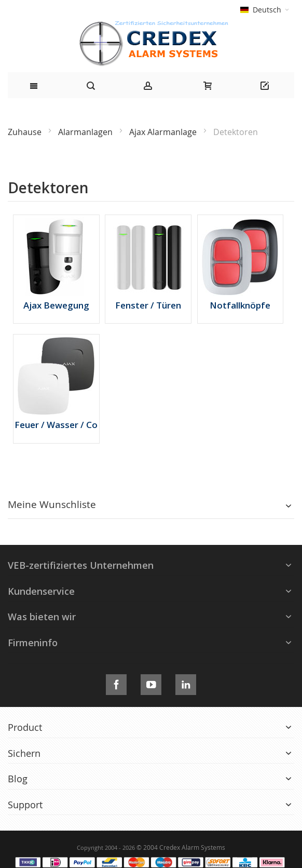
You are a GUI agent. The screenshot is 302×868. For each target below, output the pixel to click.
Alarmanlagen (86, 132)
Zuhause (26, 132)
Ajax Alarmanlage (164, 132)
